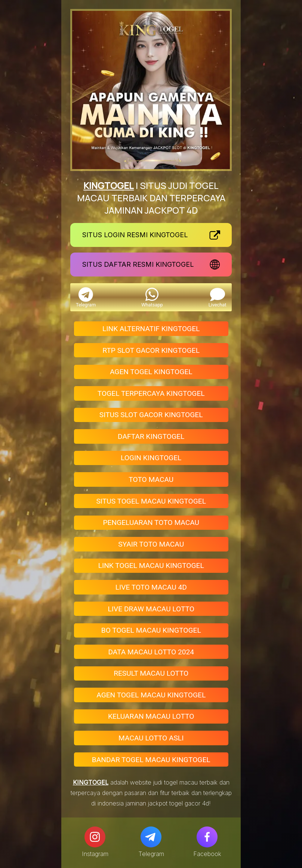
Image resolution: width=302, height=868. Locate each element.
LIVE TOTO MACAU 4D (151, 587)
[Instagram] (95, 837)
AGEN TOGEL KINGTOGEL (151, 372)
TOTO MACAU (151, 479)
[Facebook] (207, 837)
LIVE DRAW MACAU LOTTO (151, 609)
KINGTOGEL (109, 185)
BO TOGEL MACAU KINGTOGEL (151, 630)
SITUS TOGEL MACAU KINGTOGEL (151, 501)
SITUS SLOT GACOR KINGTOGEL (151, 415)
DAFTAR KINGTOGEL (151, 436)
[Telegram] (151, 837)
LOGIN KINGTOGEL (151, 458)
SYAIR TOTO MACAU (151, 544)
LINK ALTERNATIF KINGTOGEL (151, 329)
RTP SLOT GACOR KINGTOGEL (151, 350)
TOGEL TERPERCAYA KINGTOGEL (151, 393)
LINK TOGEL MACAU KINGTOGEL (151, 566)
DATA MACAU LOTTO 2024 (151, 652)
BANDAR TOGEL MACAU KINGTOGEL (151, 760)
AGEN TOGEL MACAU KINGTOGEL (151, 695)
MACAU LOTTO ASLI (151, 738)
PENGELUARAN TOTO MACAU (151, 522)
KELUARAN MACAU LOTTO (151, 716)
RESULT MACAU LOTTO (151, 673)
